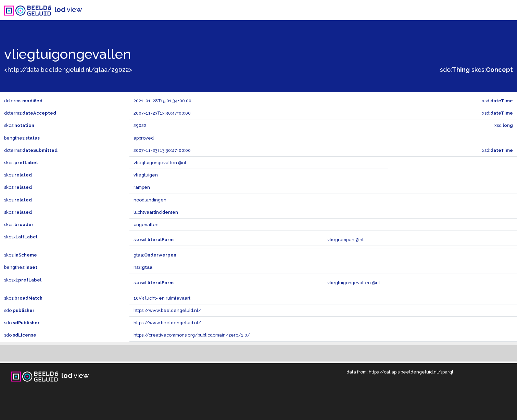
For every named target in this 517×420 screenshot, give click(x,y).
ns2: (143, 267)
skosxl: (21, 237)
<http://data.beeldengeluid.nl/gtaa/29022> (68, 70)
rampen (142, 187)
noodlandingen (150, 200)
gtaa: (155, 255)
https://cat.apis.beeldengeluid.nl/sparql (411, 372)
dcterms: (23, 101)
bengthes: (22, 138)
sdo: (455, 70)
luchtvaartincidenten (156, 212)
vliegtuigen (146, 175)
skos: (492, 70)
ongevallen (146, 225)
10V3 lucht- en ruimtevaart (162, 298)
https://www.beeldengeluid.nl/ (167, 310)
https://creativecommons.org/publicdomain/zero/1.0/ (192, 335)
